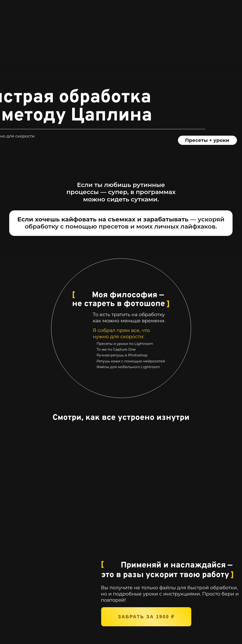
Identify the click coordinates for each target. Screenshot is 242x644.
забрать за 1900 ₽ (146, 617)
